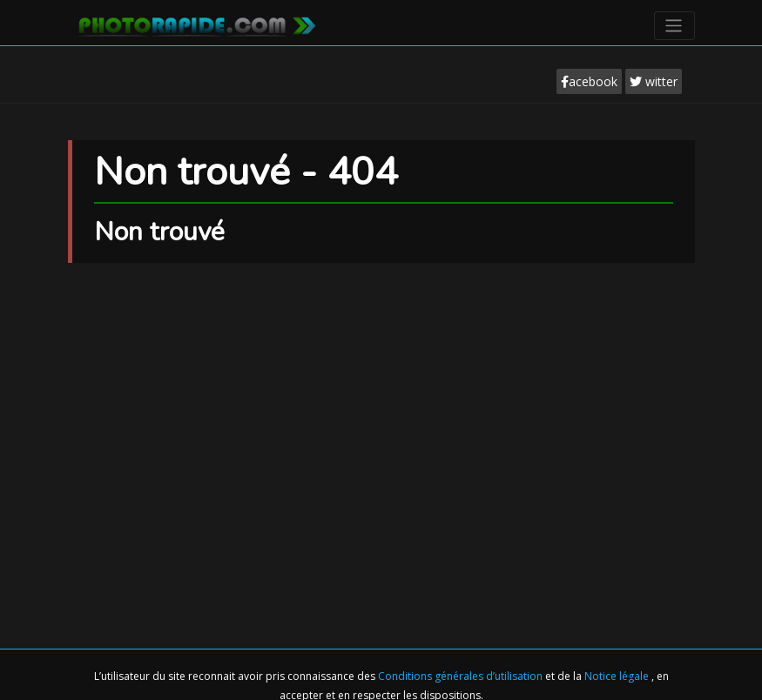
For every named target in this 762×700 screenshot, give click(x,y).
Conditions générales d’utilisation (462, 676)
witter (654, 81)
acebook (589, 81)
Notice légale (618, 676)
